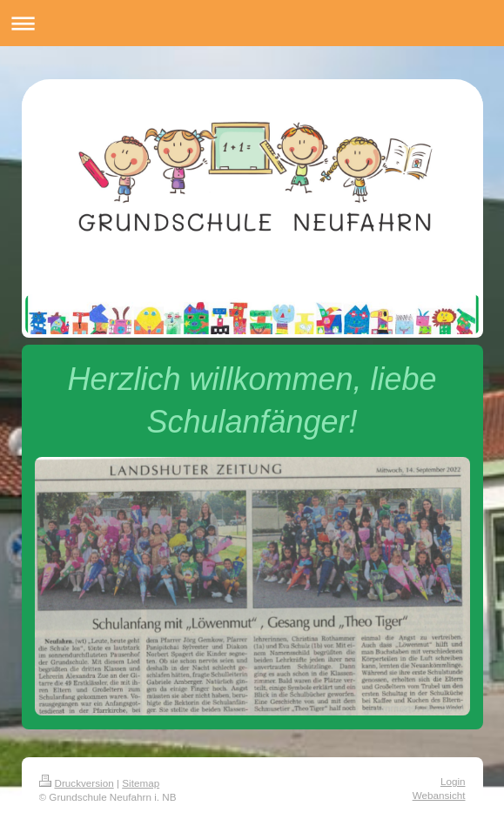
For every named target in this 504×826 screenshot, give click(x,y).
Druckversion (77, 783)
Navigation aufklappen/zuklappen (252, 23)
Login (453, 781)
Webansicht (439, 795)
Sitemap (141, 783)
